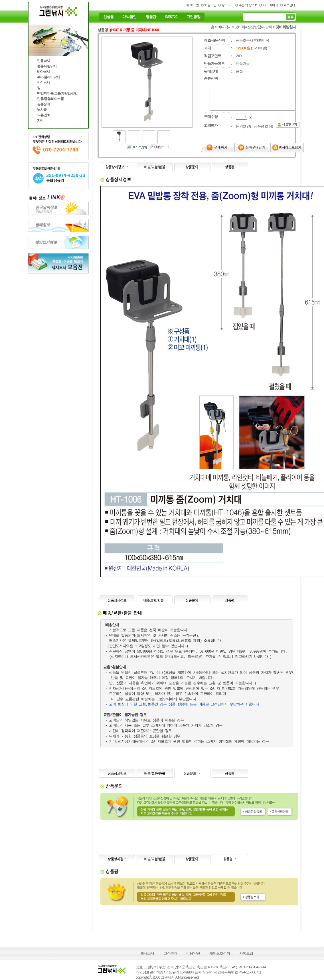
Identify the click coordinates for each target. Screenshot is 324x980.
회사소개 (147, 953)
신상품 (108, 17)
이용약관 (193, 953)
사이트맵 (246, 953)
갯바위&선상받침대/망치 (253, 27)
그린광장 (193, 17)
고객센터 (170, 953)
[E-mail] (185, 972)
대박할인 (129, 17)
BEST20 (171, 17)
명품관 (151, 17)
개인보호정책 (220, 953)
